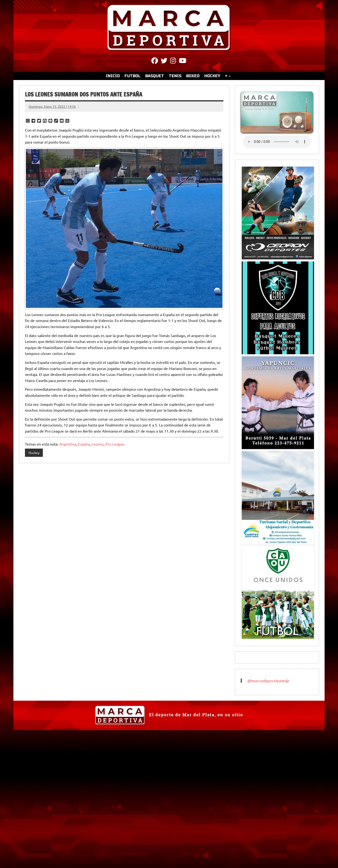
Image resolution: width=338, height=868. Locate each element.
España (84, 444)
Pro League (115, 444)
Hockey (34, 453)
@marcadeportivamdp (268, 681)
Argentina (68, 444)
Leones (98, 444)
